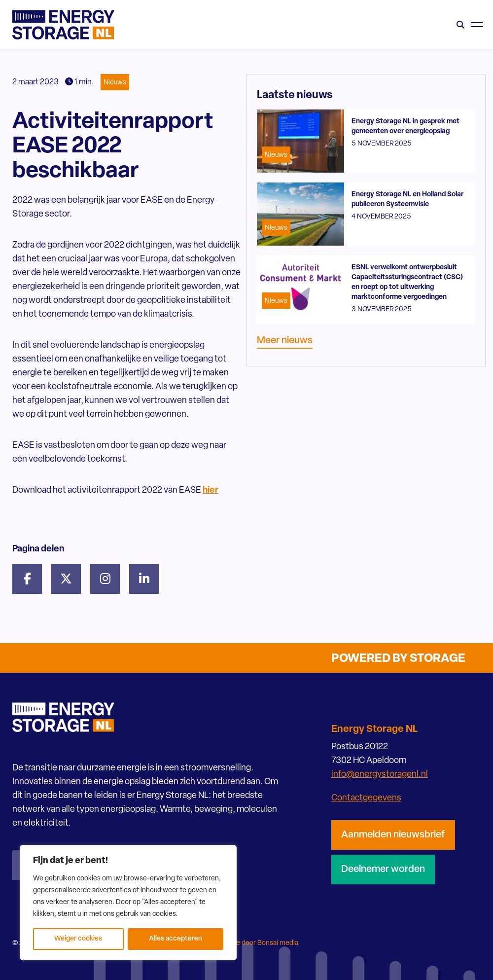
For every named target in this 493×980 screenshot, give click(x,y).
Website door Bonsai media (256, 943)
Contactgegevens (366, 798)
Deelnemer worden (383, 870)
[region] (128, 903)
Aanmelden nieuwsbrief (393, 835)
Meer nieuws (285, 341)
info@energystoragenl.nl (380, 775)
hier (211, 490)
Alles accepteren (176, 939)
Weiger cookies (78, 939)
